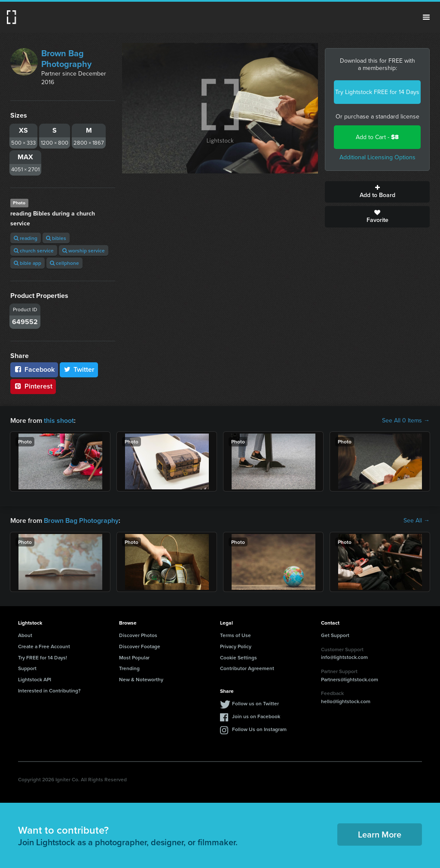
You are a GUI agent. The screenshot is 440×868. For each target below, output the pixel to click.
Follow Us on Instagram (259, 729)
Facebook (34, 369)
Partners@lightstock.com (350, 679)
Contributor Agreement (247, 668)
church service (34, 250)
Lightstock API (35, 679)
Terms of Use (235, 635)
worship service (84, 250)
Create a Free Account (44, 646)
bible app (27, 263)
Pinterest (33, 386)
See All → (417, 521)
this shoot (59, 420)
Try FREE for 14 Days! (43, 657)
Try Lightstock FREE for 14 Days (377, 92)
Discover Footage (140, 646)
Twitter (79, 369)
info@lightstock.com (344, 657)
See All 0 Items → (406, 421)
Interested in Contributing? (49, 690)
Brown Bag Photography (66, 59)
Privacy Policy (236, 646)
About (25, 635)
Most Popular (134, 657)
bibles (56, 238)
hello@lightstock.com (346, 701)
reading (26, 238)
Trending (129, 668)
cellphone (64, 263)
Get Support (335, 635)
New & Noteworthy (141, 679)
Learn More (380, 834)
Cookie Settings (238, 657)
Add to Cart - (377, 137)
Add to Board (377, 192)
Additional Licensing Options (377, 157)
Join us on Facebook (256, 716)
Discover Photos (138, 635)
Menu (426, 17)
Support (27, 668)
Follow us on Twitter (255, 703)
